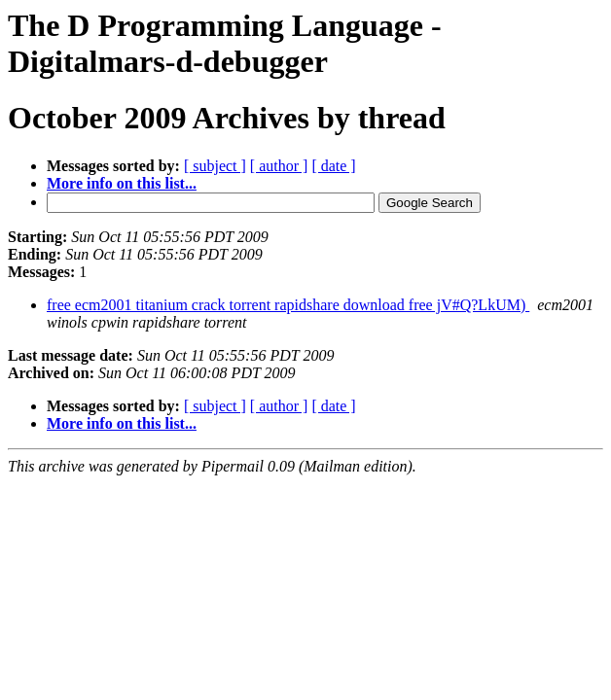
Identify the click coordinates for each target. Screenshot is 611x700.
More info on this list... (122, 183)
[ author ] (279, 166)
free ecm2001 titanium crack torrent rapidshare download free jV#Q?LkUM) (288, 305)
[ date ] (333, 166)
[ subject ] (215, 166)
